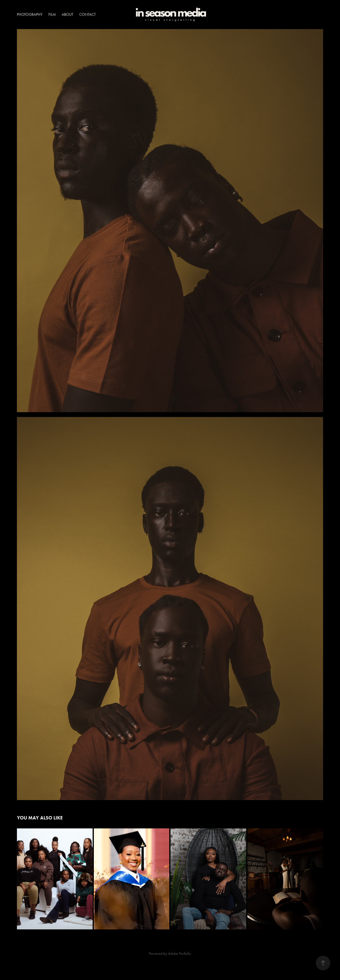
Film (52, 14)
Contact (88, 14)
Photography (30, 14)
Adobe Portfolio (179, 953)
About (67, 14)
